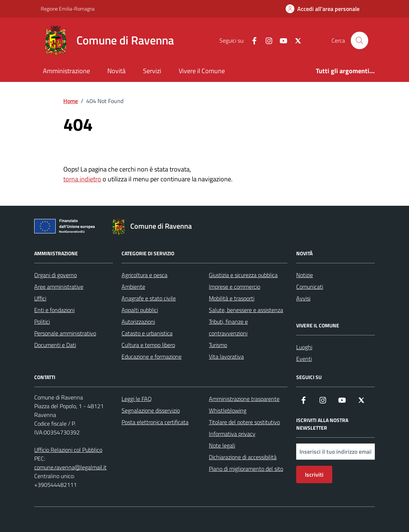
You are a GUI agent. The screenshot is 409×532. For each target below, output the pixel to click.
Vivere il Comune (202, 71)
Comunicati (310, 287)
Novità (116, 71)
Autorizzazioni (138, 322)
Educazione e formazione (152, 356)
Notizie (305, 275)
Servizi (152, 71)
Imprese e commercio (235, 287)
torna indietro (82, 179)
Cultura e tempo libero (148, 345)
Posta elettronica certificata (155, 422)
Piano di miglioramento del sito (246, 469)
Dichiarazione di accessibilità (243, 457)
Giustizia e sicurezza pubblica (243, 275)
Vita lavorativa (226, 356)
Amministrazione (66, 71)
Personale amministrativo (65, 333)
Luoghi (304, 347)
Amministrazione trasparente (244, 399)
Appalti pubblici (140, 310)
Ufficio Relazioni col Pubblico (68, 450)
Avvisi (303, 298)
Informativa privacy (232, 434)
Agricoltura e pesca (144, 275)
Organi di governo (55, 275)
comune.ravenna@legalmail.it (70, 467)
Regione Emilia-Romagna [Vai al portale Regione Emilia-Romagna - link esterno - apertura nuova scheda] (68, 9)
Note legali (222, 445)
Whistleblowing (228, 410)
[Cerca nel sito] (360, 40)
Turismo (218, 345)
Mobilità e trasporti (232, 298)
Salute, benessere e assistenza (246, 310)
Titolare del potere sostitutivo (244, 422)
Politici (42, 322)
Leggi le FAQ (137, 399)
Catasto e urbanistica (147, 333)
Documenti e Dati (55, 345)
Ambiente (133, 287)
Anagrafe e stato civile (149, 298)
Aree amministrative (59, 287)
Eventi (304, 359)
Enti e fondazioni (54, 310)
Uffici (40, 298)
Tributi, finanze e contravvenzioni (228, 327)
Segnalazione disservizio (151, 410)
